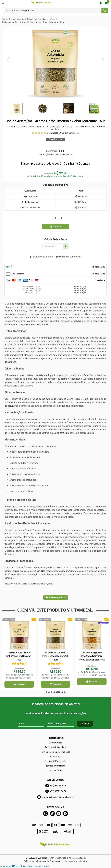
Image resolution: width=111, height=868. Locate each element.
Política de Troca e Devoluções (55, 752)
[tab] (55, 267)
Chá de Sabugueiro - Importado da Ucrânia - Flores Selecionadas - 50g (92, 656)
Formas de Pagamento (56, 761)
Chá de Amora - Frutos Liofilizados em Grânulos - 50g (19, 656)
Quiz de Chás (56, 770)
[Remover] (49, 218)
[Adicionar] (62, 218)
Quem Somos (55, 743)
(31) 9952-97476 (55, 786)
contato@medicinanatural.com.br (56, 797)
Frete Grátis (56, 757)
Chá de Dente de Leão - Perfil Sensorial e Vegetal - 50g (56, 656)
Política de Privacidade (56, 747)
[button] (8, 60)
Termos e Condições (56, 766)
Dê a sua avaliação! (69, 133)
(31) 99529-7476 (55, 791)
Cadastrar (85, 724)
